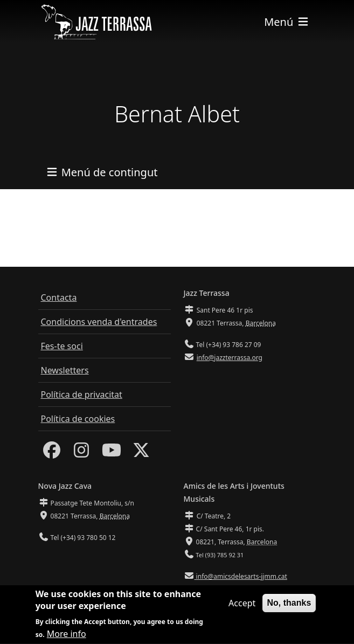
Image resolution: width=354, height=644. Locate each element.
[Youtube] (112, 453)
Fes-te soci (62, 346)
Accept (242, 605)
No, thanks (289, 605)
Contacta (59, 297)
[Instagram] (81, 453)
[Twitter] (141, 453)
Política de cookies (78, 419)
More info (67, 636)
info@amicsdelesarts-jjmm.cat (241, 576)
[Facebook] (52, 453)
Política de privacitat (82, 394)
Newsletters (65, 370)
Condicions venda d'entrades (99, 322)
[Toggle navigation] (287, 22)
